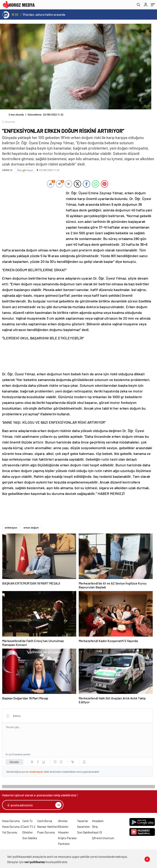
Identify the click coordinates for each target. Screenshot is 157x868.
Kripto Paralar (67, 838)
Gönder (14, 762)
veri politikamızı (35, 862)
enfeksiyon (11, 528)
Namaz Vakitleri (48, 827)
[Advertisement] (33, 217)
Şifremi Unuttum (103, 838)
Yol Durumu (10, 832)
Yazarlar (83, 821)
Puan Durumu (46, 832)
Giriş (95, 827)
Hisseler (63, 832)
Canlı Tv (27, 821)
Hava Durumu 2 (12, 827)
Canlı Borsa (45, 821)
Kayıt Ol (97, 832)
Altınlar (63, 821)
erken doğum (31, 528)
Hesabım (98, 821)
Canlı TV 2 (29, 827)
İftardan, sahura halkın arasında (44, 14)
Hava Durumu (11, 821)
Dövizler (28, 832)
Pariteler (64, 844)
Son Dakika (30, 838)
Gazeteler (84, 827)
